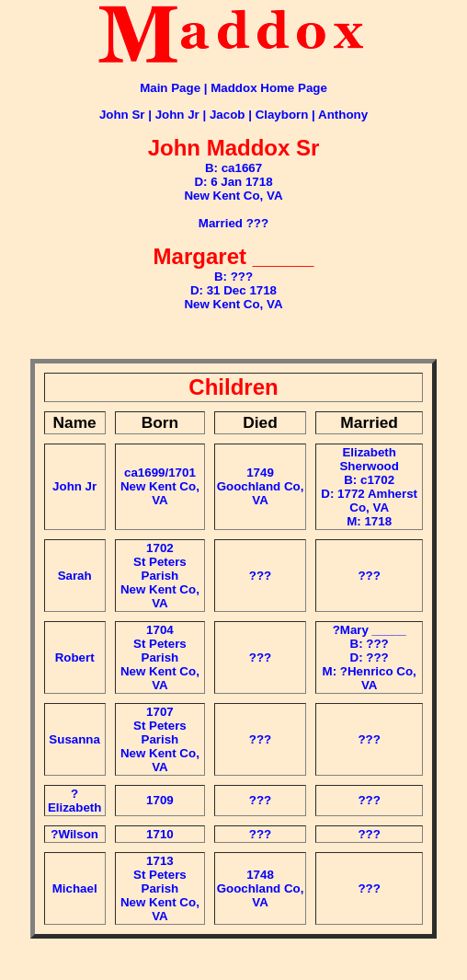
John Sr (122, 115)
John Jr (177, 115)
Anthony (343, 115)
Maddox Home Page (269, 88)
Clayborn (282, 115)
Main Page (170, 88)
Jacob (228, 115)
